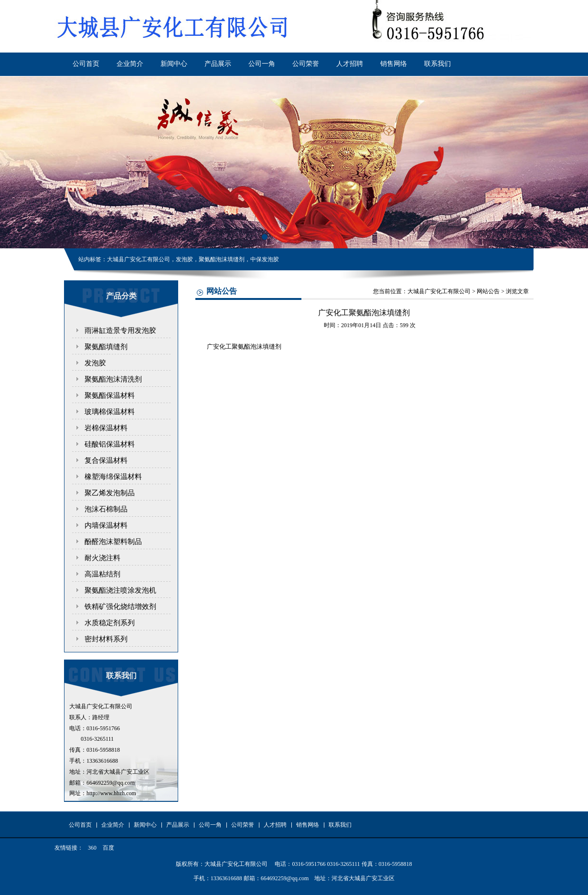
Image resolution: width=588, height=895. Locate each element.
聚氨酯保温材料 (110, 395)
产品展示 (218, 64)
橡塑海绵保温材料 (113, 477)
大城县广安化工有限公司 (439, 291)
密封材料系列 (106, 639)
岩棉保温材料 (106, 428)
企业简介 (130, 64)
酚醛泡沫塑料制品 (113, 542)
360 (92, 848)
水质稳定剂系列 (110, 623)
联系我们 (438, 64)
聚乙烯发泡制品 (110, 493)
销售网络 (394, 64)
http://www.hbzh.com (111, 793)
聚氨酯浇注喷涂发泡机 (120, 590)
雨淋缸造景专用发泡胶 (120, 330)
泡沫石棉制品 (106, 509)
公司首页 (86, 64)
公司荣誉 (306, 64)
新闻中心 (174, 64)
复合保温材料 (106, 460)
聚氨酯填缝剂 (106, 347)
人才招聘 (350, 64)
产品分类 (121, 296)
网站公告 (488, 291)
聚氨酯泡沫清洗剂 (113, 379)
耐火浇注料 (102, 558)
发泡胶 (95, 363)
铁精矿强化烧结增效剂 (120, 607)
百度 (108, 848)
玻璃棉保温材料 (110, 412)
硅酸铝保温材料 (110, 444)
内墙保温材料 (106, 525)
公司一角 (262, 64)
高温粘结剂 (102, 574)
